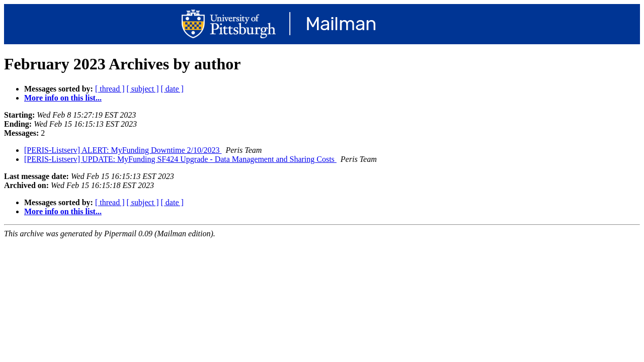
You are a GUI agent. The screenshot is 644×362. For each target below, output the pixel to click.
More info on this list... (63, 98)
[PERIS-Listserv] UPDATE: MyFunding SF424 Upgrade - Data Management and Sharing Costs (180, 159)
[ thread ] (110, 89)
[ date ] (172, 89)
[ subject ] (143, 89)
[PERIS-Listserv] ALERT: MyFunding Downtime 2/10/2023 (123, 150)
